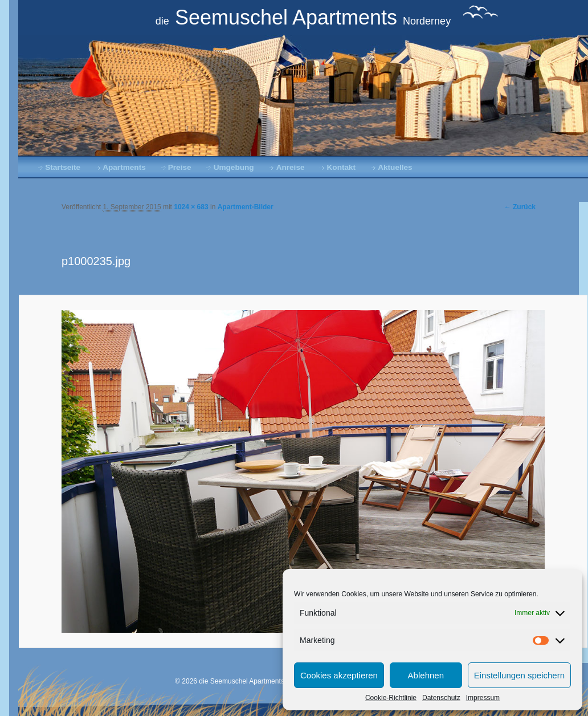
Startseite (63, 167)
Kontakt (342, 167)
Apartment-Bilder (246, 207)
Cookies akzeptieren (339, 675)
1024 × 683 (191, 207)
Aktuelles (395, 167)
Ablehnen (426, 675)
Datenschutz (441, 698)
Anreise (291, 167)
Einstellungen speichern (519, 675)
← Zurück (520, 207)
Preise (180, 167)
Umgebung (234, 167)
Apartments (124, 167)
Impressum (483, 698)
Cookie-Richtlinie (391, 698)
